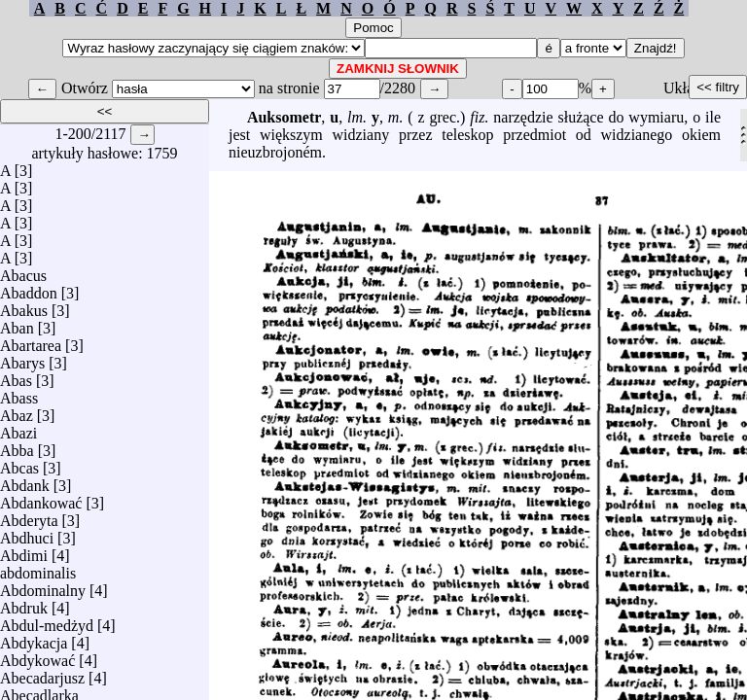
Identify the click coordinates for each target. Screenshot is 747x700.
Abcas (19, 463)
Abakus (24, 306)
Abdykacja (34, 638)
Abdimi (24, 551)
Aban (17, 323)
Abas (16, 376)
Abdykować (37, 656)
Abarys (22, 358)
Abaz (17, 411)
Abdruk (24, 603)
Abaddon (29, 288)
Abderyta (29, 516)
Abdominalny (43, 586)
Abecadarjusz (42, 673)
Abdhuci (27, 533)
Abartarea (31, 341)
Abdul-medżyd (47, 621)
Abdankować (41, 498)
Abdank (25, 481)
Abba (17, 446)
